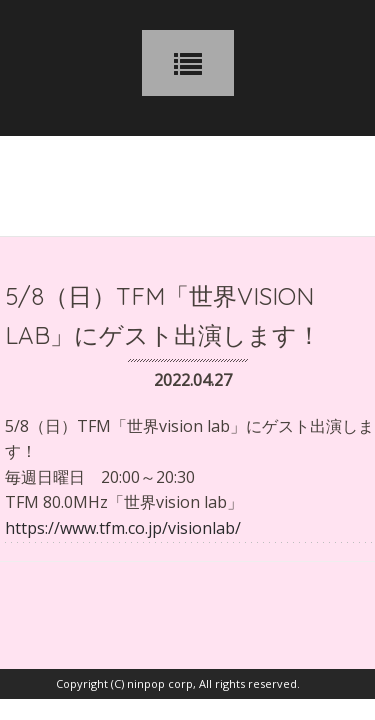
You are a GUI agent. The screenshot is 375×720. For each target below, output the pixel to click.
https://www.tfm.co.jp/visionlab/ (123, 528)
